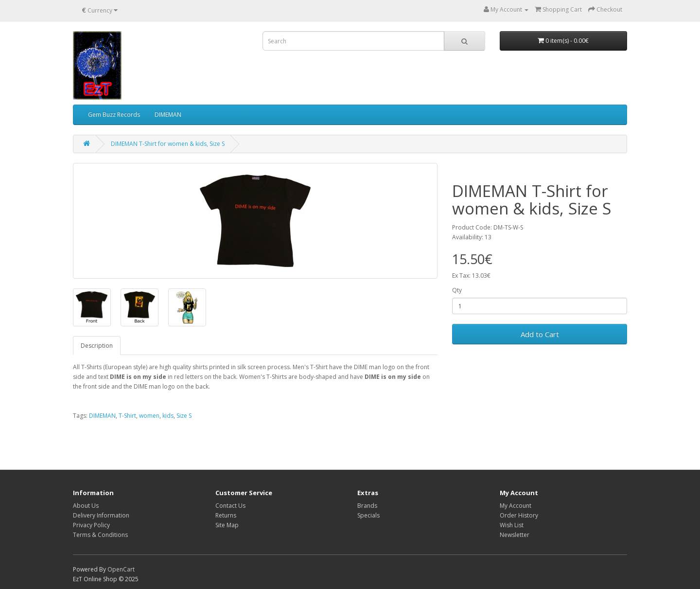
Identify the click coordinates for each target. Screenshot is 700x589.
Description (97, 346)
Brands (367, 506)
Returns (226, 515)
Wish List (512, 525)
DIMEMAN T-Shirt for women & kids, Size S (168, 144)
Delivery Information (101, 515)
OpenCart (121, 569)
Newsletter (515, 535)
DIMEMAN (168, 115)
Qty (457, 290)
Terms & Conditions (100, 535)
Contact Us (230, 506)
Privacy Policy (91, 525)
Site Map (227, 525)
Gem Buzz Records (114, 115)
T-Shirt (127, 416)
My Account (516, 506)
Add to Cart (540, 334)
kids (168, 416)
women (149, 416)
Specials (368, 515)
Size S (184, 416)
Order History (519, 515)
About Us (86, 506)
